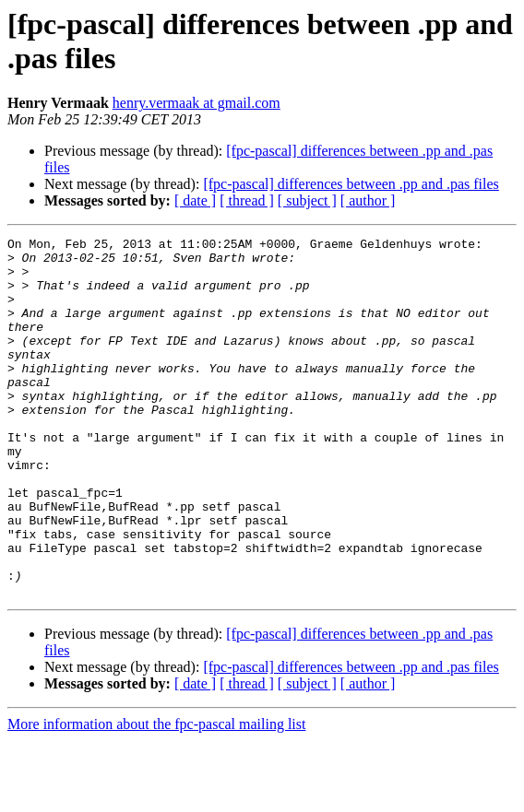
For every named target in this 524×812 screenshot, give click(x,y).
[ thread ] (247, 200)
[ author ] (368, 200)
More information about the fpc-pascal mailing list (156, 796)
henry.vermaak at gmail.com (196, 103)
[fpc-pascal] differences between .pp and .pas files (351, 184)
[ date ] (195, 200)
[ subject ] (307, 200)
